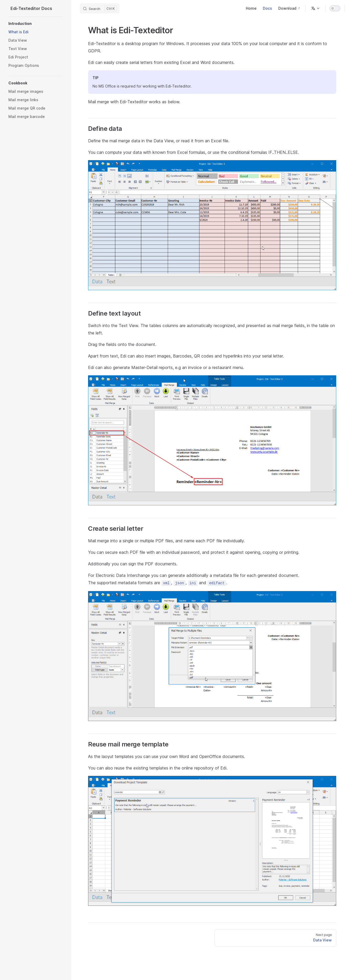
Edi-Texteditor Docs (31, 8)
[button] (36, 24)
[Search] (100, 8)
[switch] (335, 8)
